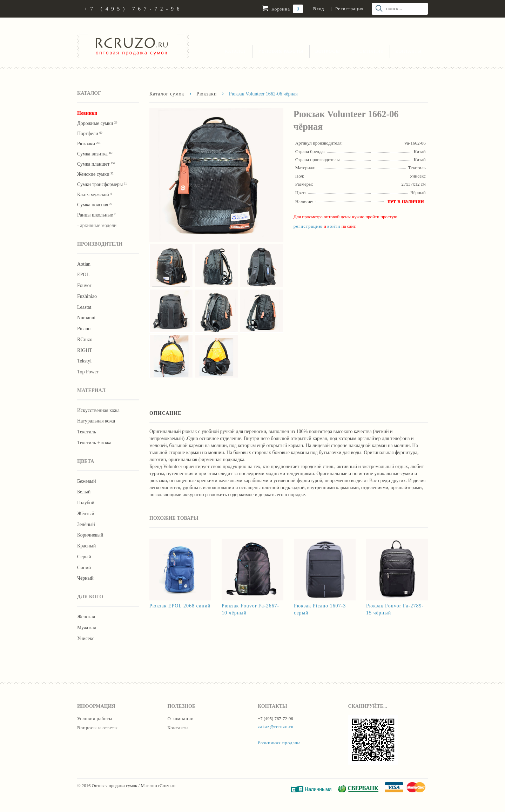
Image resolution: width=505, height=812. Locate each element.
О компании (368, 51)
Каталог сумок (167, 94)
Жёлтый (86, 514)
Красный (86, 546)
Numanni (86, 318)
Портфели (90, 134)
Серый (84, 557)
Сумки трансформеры (102, 184)
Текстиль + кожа (94, 443)
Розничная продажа (279, 743)
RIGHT (85, 350)
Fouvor (84, 285)
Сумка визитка (95, 154)
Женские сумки (95, 174)
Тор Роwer (88, 372)
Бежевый (86, 481)
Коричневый (90, 535)
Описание (166, 413)
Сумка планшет (96, 164)
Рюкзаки (89, 144)
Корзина (282, 9)
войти (334, 226)
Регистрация (349, 9)
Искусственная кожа (98, 410)
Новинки (87, 113)
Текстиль (87, 432)
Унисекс (86, 638)
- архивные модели (97, 225)
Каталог (236, 51)
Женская (86, 617)
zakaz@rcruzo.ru (276, 727)
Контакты (409, 51)
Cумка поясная (95, 205)
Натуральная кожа (96, 421)
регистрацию (308, 226)
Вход (319, 9)
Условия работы (281, 51)
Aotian (84, 264)
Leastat (84, 307)
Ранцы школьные (96, 215)
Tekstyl (84, 361)
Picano (84, 329)
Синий (84, 568)
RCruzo (85, 340)
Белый (84, 492)
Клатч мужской (94, 195)
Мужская (87, 628)
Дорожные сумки (97, 123)
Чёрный (85, 578)
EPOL (83, 275)
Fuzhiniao (87, 296)
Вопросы (328, 51)
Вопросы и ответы (97, 728)
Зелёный (86, 524)
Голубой (86, 503)
